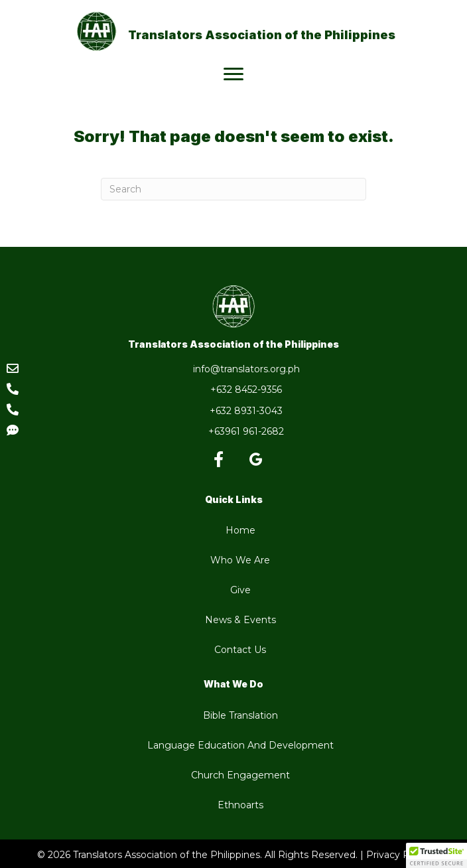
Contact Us (240, 650)
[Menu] (233, 74)
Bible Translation (240, 715)
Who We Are (240, 560)
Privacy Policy (398, 855)
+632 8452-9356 (246, 390)
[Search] (233, 189)
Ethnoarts (240, 805)
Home (240, 530)
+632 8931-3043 (246, 411)
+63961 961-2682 (246, 431)
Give (240, 590)
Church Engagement (240, 775)
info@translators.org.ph (246, 369)
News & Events (240, 620)
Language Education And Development (240, 745)
